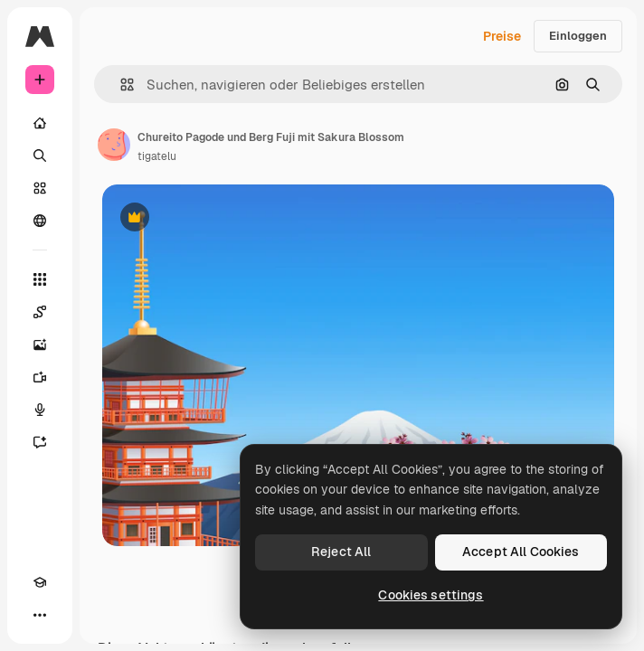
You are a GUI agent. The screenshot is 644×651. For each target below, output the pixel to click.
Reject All (341, 552)
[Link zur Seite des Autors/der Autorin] (114, 145)
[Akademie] (40, 582)
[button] (120, 85)
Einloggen (578, 36)
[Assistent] (40, 442)
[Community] (40, 221)
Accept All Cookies (521, 552)
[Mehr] (40, 615)
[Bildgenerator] (40, 344)
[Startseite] (40, 123)
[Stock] (40, 188)
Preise (502, 36)
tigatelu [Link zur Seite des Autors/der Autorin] (157, 156)
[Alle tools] (40, 279)
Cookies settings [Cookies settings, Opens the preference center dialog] (431, 595)
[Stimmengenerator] (40, 410)
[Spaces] (40, 312)
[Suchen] (40, 156)
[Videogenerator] (40, 377)
